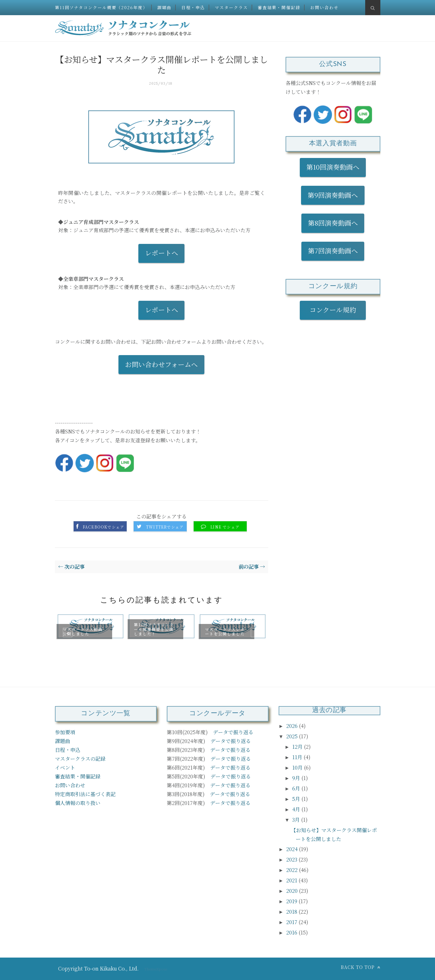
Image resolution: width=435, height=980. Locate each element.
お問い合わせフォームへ (161, 364)
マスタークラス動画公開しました (83, 631)
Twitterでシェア (165, 527)
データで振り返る (233, 732)
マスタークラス (231, 7)
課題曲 (164, 7)
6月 (297, 788)
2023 (292, 859)
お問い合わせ (324, 7)
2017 (292, 922)
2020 (293, 891)
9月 (297, 778)
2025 (293, 736)
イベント (65, 768)
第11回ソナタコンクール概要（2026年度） (101, 7)
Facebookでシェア (103, 527)
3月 (297, 820)
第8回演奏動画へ (333, 223)
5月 (297, 799)
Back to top (361, 967)
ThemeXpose (156, 969)
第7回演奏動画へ (333, 251)
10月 (298, 768)
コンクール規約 (336, 310)
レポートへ (162, 253)
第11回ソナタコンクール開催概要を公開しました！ (154, 629)
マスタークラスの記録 (80, 759)
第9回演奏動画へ (333, 195)
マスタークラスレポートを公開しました (225, 631)
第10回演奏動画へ (333, 167)
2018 (292, 912)
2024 (293, 849)
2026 (293, 726)
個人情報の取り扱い (78, 803)
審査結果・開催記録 (279, 7)
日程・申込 (193, 7)
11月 (298, 757)
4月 (297, 809)
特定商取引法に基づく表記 (85, 794)
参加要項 (65, 732)
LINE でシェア (225, 527)
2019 (292, 901)
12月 (298, 747)
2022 (293, 870)
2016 (292, 932)
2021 (292, 880)
